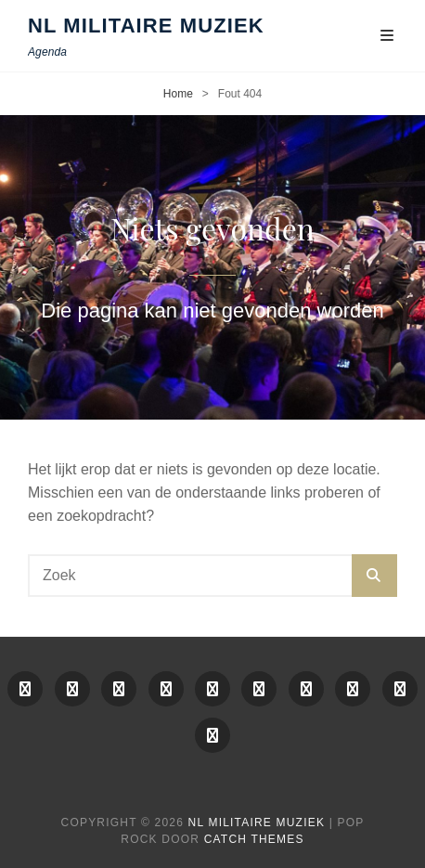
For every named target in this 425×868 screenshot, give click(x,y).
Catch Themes (254, 839)
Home (178, 94)
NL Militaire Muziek (146, 26)
